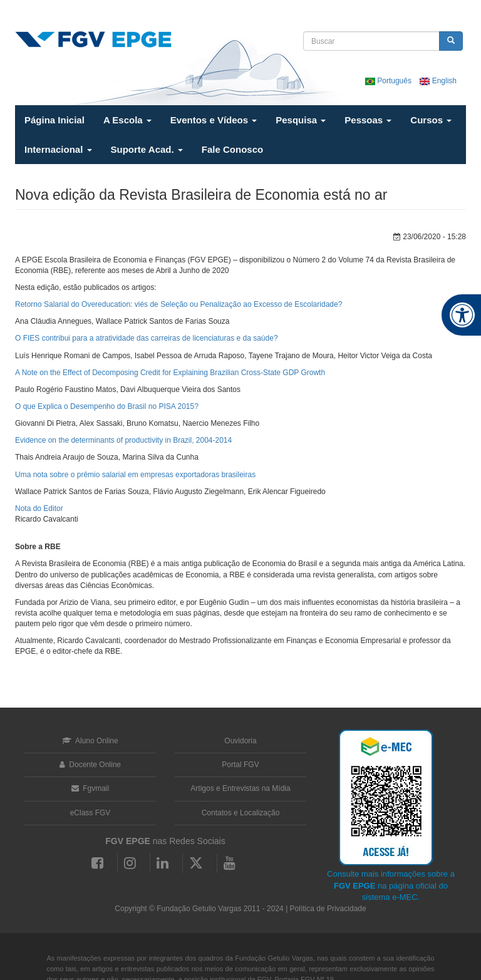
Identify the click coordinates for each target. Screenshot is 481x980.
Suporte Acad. (147, 149)
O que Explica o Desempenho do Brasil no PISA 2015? (107, 406)
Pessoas (368, 120)
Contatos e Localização (241, 813)
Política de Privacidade (328, 909)
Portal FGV (240, 765)
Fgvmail (90, 788)
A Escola (127, 120)
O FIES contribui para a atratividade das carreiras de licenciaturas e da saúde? (147, 338)
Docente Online (90, 765)
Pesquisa (301, 120)
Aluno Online (90, 741)
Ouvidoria (240, 741)
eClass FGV (91, 813)
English (438, 81)
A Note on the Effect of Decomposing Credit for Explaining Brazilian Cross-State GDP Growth (170, 373)
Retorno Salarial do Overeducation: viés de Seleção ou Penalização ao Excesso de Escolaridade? (178, 304)
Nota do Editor (39, 508)
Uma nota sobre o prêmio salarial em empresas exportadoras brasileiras (135, 475)
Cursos (431, 120)
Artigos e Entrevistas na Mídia (240, 788)
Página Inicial (54, 120)
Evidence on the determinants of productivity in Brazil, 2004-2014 (123, 440)
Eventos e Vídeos (214, 120)
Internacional (58, 149)
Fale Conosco (232, 149)
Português (389, 81)
